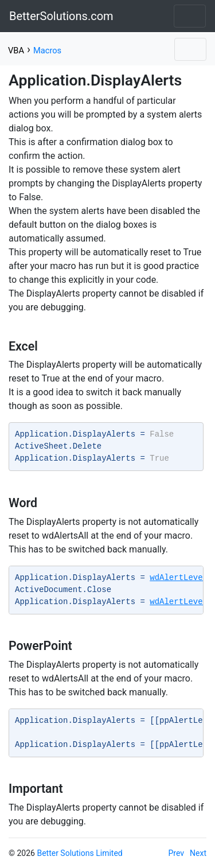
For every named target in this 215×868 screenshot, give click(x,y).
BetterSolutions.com (61, 16)
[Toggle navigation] (190, 16)
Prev (177, 853)
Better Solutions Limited (79, 853)
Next (198, 853)
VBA (16, 50)
